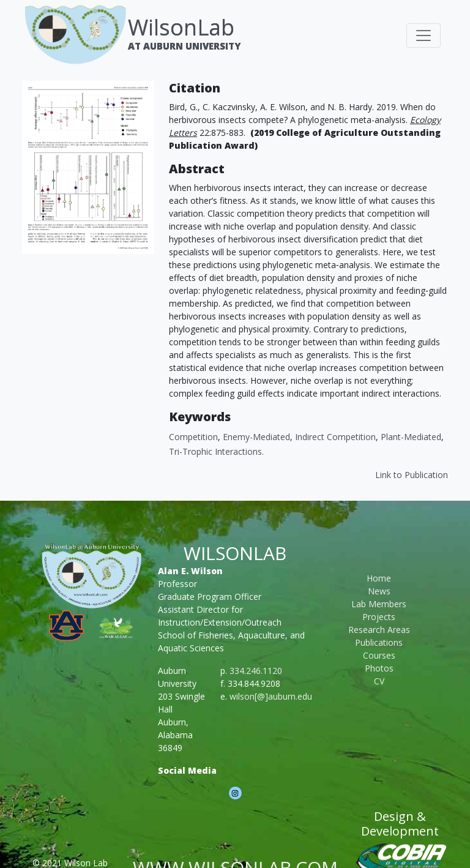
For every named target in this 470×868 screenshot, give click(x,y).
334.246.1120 (256, 671)
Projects (379, 617)
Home (379, 578)
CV (379, 681)
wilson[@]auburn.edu (271, 696)
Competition (193, 437)
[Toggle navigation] (423, 36)
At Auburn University (184, 46)
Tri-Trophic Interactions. (216, 451)
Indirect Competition (335, 437)
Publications (379, 642)
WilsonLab (181, 27)
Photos (379, 668)
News (379, 591)
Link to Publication (412, 475)
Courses (379, 655)
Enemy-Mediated (256, 437)
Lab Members (379, 604)
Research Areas (379, 630)
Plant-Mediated (411, 437)
